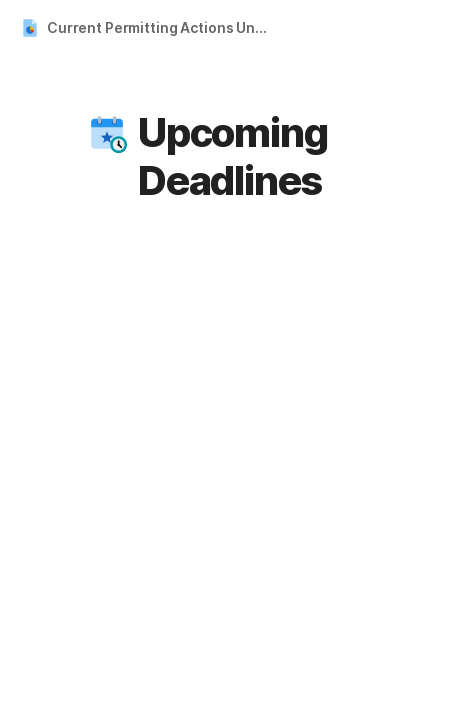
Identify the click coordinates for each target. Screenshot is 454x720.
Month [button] (277, 302)
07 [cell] (330, 549)
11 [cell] (205, 689)
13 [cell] (288, 689)
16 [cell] (415, 689)
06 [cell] (287, 549)
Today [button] (358, 302)
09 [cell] (414, 549)
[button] (107, 133)
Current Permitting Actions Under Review (163, 27)
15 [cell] (373, 689)
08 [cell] (372, 549)
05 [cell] (245, 549)
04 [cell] (203, 549)
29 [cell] (287, 408)
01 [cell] (373, 408)
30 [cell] (330, 408)
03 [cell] (161, 549)
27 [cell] (203, 408)
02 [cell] (414, 408)
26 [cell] (161, 408)
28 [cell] (245, 408)
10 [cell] (162, 689)
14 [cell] (331, 689)
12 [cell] (246, 689)
